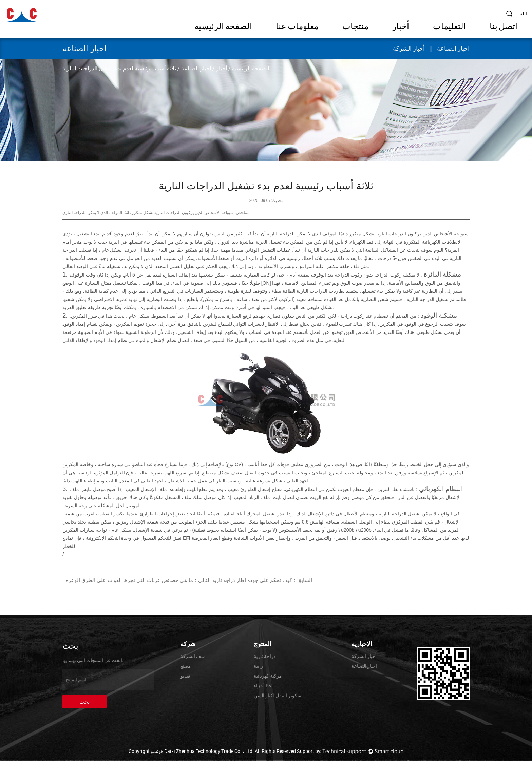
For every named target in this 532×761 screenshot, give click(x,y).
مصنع (186, 666)
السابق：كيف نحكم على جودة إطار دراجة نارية (262, 580)
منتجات (355, 26)
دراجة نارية (265, 656)
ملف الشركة (193, 656)
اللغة (522, 13)
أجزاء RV (263, 686)
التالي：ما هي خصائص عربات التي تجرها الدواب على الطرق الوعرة (138, 580)
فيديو (185, 676)
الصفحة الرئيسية (223, 26)
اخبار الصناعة (453, 49)
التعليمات (449, 26)
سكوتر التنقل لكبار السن (278, 695)
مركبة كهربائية (268, 676)
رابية (258, 666)
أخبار (401, 26)
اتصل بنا (503, 26)
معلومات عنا (297, 26)
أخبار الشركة (409, 49)
